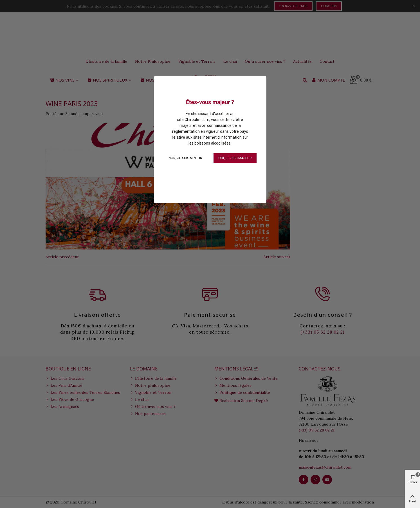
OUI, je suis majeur (235, 158)
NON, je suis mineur (185, 158)
